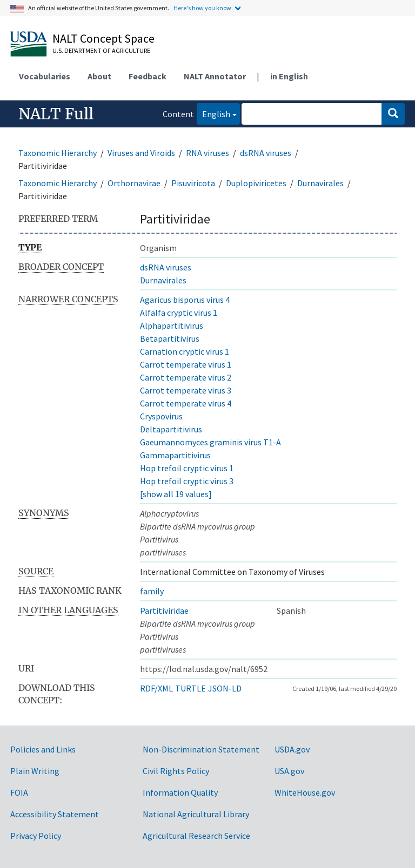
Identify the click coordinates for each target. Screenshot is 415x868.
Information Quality (180, 792)
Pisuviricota (193, 183)
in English (289, 76)
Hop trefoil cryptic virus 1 (187, 468)
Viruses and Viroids (141, 153)
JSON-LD (225, 688)
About (99, 76)
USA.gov (289, 771)
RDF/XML (156, 688)
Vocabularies (45, 76)
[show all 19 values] (176, 494)
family (152, 591)
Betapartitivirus (170, 338)
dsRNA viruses (266, 153)
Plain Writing (35, 771)
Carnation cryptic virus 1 (185, 351)
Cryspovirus (161, 416)
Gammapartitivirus (175, 455)
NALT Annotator (215, 76)
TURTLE (190, 688)
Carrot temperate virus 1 (186, 364)
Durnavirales (320, 183)
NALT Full (56, 114)
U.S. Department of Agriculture (101, 50)
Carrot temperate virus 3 (186, 390)
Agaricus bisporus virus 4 (185, 300)
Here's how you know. (203, 8)
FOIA (19, 792)
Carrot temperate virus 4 (186, 403)
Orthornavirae (134, 183)
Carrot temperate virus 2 (186, 377)
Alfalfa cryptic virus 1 (179, 313)
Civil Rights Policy (176, 771)
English (213, 113)
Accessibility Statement (55, 814)
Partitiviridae (164, 611)
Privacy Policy (36, 836)
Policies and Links (43, 749)
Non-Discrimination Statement (201, 749)
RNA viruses (207, 153)
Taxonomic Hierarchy (58, 153)
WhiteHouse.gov (305, 792)
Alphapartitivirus (172, 325)
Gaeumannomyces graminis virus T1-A (210, 442)
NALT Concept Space (103, 38)
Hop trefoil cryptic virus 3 (187, 481)
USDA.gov (292, 749)
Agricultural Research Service (196, 836)
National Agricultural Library (196, 814)
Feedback (148, 76)
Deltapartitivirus (171, 429)
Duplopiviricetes (256, 183)
